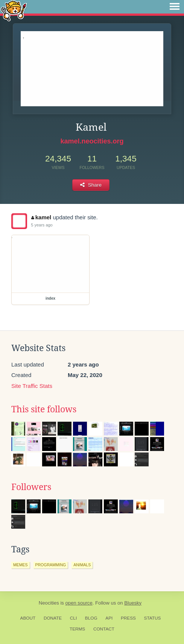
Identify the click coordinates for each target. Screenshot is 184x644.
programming (51, 565)
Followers (31, 487)
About (28, 618)
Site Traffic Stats (32, 386)
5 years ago (42, 225)
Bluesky (133, 603)
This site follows (44, 409)
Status (153, 618)
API (109, 618)
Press (128, 618)
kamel (41, 217)
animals (82, 565)
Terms (77, 629)
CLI (73, 618)
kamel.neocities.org (92, 141)
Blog (91, 618)
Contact (104, 629)
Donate (53, 618)
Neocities (49, 603)
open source (79, 603)
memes (21, 565)
